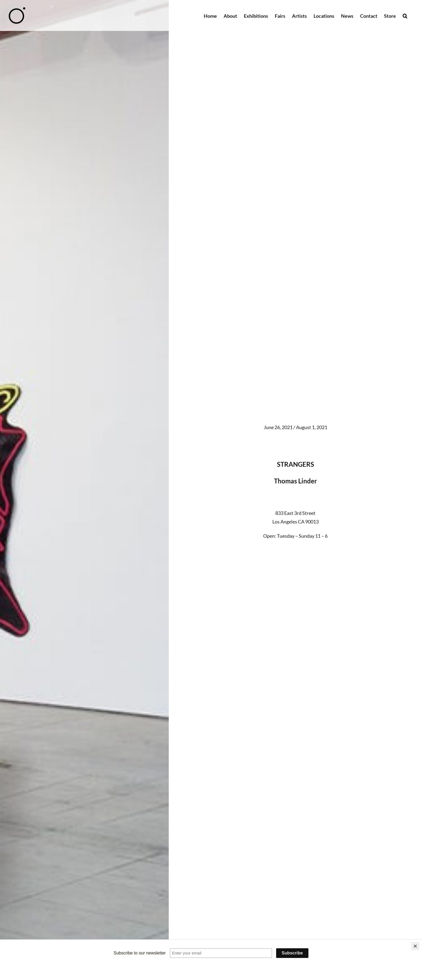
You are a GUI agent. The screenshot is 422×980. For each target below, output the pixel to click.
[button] (405, 15)
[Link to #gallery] (296, 556)
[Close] (415, 946)
